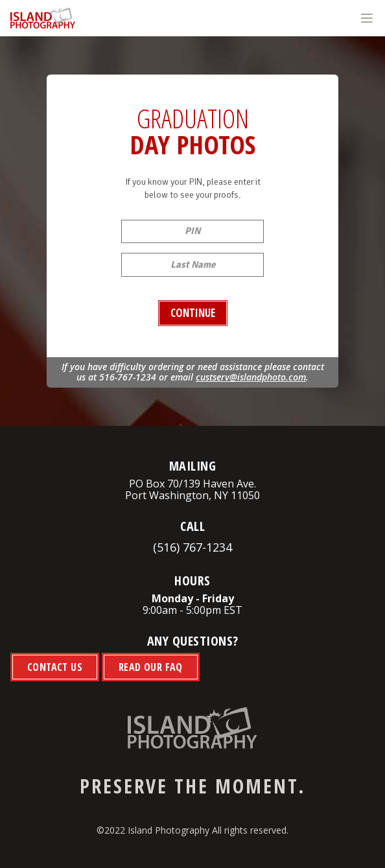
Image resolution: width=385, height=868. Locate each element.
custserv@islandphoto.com (251, 377)
